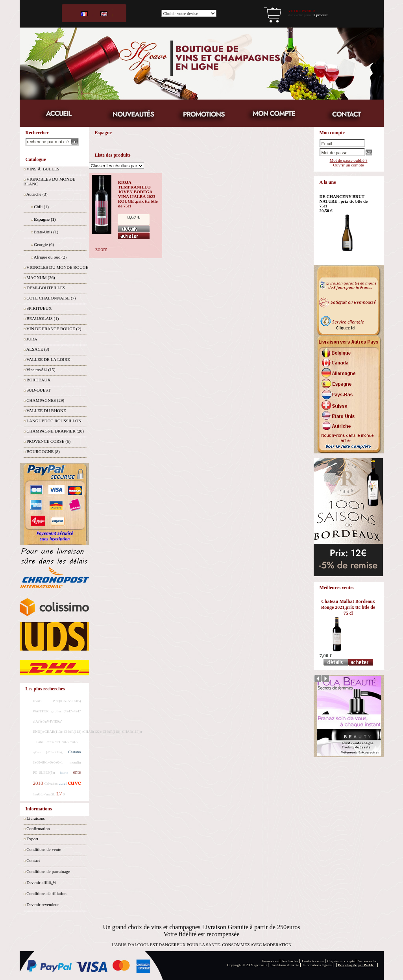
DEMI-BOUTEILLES (46, 288)
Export (32, 839)
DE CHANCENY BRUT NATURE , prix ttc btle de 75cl (344, 201)
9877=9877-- (71, 742)
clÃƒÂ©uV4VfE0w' (48, 721)
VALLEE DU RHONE (46, 410)
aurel (63, 783)
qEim (37, 752)
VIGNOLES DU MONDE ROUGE (57, 267)
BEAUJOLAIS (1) (43, 318)
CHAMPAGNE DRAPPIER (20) (55, 431)
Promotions (270, 961)
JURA (32, 339)
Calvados (51, 784)
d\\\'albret (54, 742)
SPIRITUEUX (39, 308)
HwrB (37, 701)
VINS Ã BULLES (43, 169)
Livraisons (35, 818)
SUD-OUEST (38, 390)
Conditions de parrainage (48, 871)
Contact (33, 860)
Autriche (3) (37, 194)
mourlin (75, 762)
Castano (74, 752)
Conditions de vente (44, 849)
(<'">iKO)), (54, 752)
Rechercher (290, 961)
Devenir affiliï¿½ (41, 882)
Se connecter (367, 961)
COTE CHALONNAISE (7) (51, 298)
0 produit (321, 15)
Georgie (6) (44, 244)
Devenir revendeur (43, 904)
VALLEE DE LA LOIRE (48, 359)
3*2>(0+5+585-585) (67, 701)
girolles (56, 711)
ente (77, 772)
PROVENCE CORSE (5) (48, 441)
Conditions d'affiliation (46, 893)
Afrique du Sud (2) (50, 257)
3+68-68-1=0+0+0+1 (48, 762)
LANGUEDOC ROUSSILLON (54, 421)
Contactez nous (313, 961)
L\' (59, 794)
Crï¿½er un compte (341, 961)
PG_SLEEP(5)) (44, 773)
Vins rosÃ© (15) (41, 370)
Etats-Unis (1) (46, 232)
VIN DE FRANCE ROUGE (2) (54, 329)
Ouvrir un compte (348, 165)
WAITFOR (41, 711)
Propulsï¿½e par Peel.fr (356, 965)
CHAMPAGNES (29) (45, 400)
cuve (74, 783)
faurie (64, 773)
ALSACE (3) (38, 349)
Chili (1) (41, 207)
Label (40, 742)
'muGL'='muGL (44, 794)
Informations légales (317, 965)
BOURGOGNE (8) (43, 451)
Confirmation (38, 828)
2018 (38, 783)
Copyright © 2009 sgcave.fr (247, 965)
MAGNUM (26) (41, 277)
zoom (101, 249)
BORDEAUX (38, 380)
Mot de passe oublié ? (349, 160)
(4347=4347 (72, 711)
